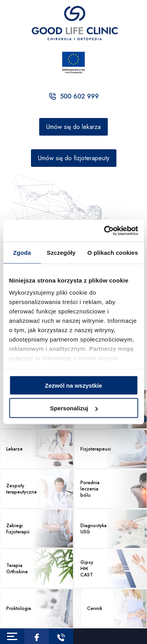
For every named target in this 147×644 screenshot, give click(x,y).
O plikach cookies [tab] (113, 252)
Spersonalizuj (74, 408)
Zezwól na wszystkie (74, 385)
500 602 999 (73, 96)
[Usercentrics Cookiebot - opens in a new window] (105, 231)
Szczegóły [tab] (61, 252)
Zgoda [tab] (22, 252)
